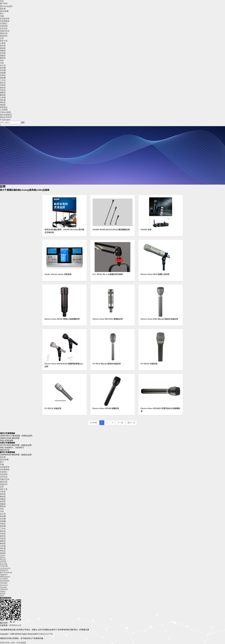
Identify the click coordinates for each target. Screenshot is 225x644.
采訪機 (3, 70)
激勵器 (3, 56)
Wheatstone (5, 577)
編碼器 (3, 93)
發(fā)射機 (4, 11)
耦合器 (3, 83)
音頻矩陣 (4, 26)
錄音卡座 (4, 41)
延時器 (3, 46)
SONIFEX (4, 570)
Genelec (4, 587)
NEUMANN (5, 581)
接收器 (3, 88)
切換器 (3, 75)
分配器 (3, 43)
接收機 (3, 78)
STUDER (4, 579)
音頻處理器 (5, 19)
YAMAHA (4, 589)
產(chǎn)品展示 (6, 6)
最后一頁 (131, 423)
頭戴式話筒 (5, 31)
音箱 (2, 60)
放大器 (3, 65)
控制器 (3, 85)
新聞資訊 (4, 107)
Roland (3, 560)
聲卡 (2, 14)
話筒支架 (4, 28)
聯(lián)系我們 (6, 117)
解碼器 (3, 95)
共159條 (94, 423)
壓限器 (3, 58)
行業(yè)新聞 (5, 112)
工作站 (3, 80)
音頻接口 (4, 24)
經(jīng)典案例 (6, 115)
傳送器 (3, 102)
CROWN (4, 583)
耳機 (2, 16)
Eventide (4, 564)
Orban (3, 556)
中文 (2, 120)
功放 (2, 63)
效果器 (3, 53)
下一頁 (120, 423)
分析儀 (3, 97)
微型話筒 (4, 33)
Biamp (3, 558)
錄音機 (3, 68)
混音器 (3, 90)
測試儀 (3, 100)
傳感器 (3, 105)
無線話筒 (4, 36)
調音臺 (3, 9)
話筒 (2, 38)
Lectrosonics (5, 568)
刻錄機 (3, 73)
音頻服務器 (5, 21)
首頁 (2, 1)
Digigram (4, 575)
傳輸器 (3, 51)
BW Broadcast (6, 572)
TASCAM (4, 566)
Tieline (3, 591)
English (7, 120)
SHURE (3, 562)
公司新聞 (4, 110)
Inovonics (4, 585)
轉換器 (3, 48)
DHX (2, 596)
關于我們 (4, 4)
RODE (3, 594)
